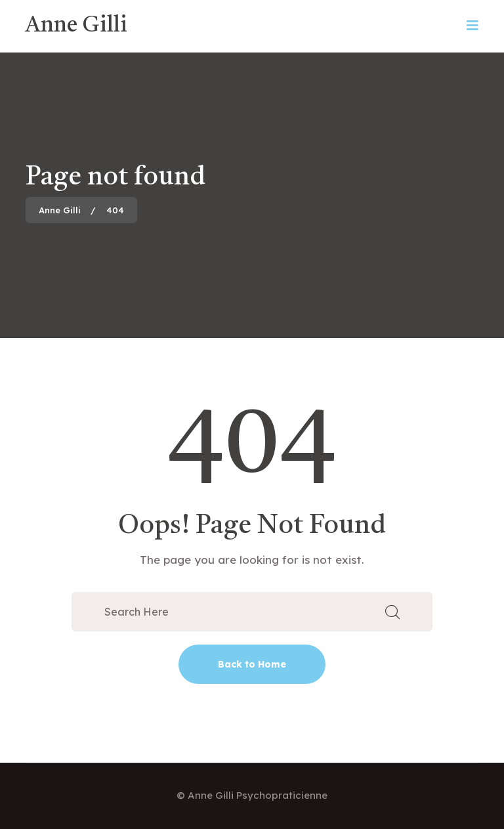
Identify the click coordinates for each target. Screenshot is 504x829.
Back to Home (252, 664)
